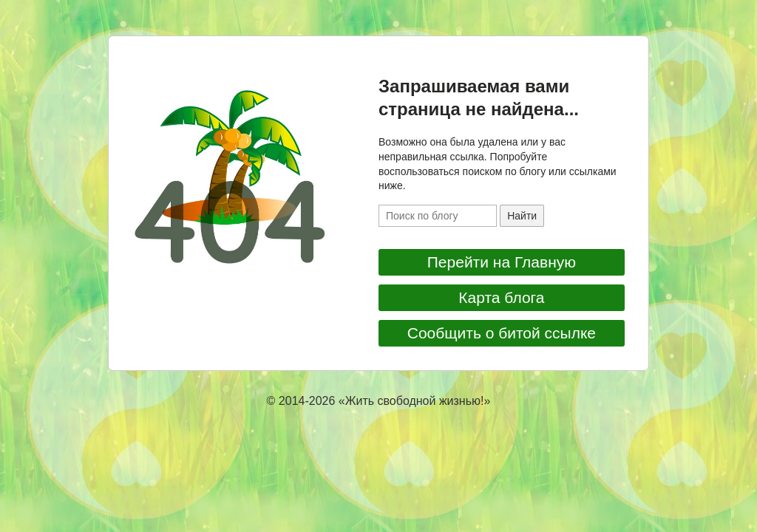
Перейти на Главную (502, 262)
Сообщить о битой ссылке (502, 333)
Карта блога (501, 297)
